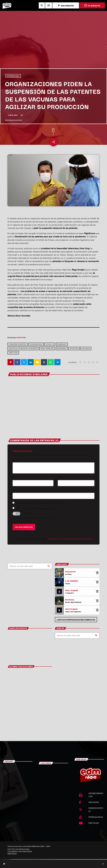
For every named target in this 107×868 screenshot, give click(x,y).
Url (14, 492)
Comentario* (17, 461)
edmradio (62, 346)
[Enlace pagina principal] (7, 5)
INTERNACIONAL (13, 77)
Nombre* (16, 479)
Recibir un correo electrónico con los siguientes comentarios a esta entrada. (42, 504)
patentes (74, 350)
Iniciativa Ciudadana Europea (23, 350)
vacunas (86, 350)
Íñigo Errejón (47, 350)
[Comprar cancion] (97, 574)
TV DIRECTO (92, 6)
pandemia (62, 350)
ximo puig (13, 354)
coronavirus (36, 346)
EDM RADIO (21, 339)
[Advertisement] (53, 48)
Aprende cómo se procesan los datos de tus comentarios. (70, 540)
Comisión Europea (17, 346)
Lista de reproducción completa (76, 621)
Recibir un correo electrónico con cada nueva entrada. (35, 510)
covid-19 (50, 346)
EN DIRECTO (66, 6)
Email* (60, 479)
